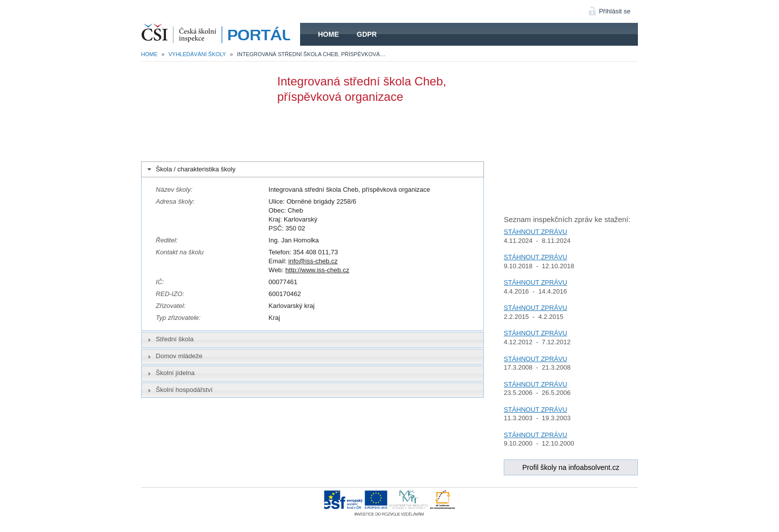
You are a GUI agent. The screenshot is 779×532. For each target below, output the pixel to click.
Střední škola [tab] (169, 339)
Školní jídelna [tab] (170, 373)
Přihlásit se (615, 11)
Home (328, 34)
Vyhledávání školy (197, 54)
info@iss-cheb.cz (313, 261)
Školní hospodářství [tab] (179, 390)
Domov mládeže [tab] (174, 356)
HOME (221, 34)
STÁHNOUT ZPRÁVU (536, 232)
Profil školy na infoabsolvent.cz (571, 467)
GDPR (367, 34)
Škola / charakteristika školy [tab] (191, 169)
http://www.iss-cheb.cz (317, 270)
